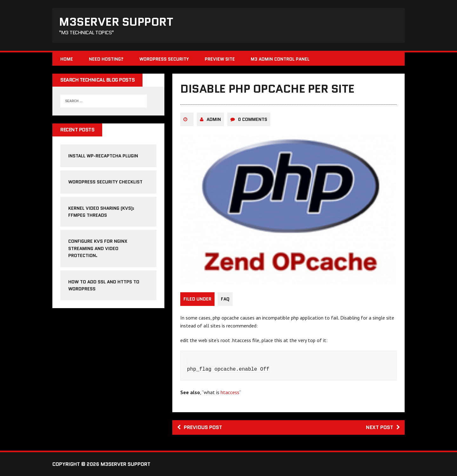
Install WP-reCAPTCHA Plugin (103, 156)
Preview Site (220, 59)
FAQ (225, 299)
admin (214, 119)
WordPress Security (164, 59)
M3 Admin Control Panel (280, 59)
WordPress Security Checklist (105, 182)
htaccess (230, 392)
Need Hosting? (106, 59)
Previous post (200, 427)
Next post (383, 427)
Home (67, 59)
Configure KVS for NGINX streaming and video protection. (98, 248)
